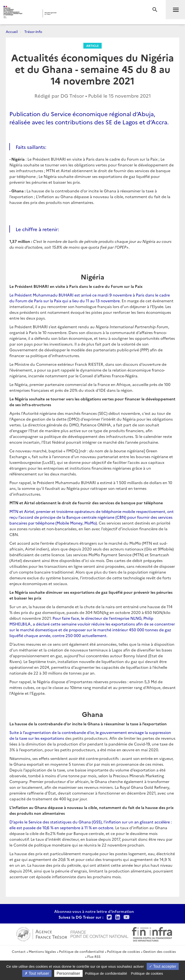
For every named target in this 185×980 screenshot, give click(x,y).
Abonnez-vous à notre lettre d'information (94, 911)
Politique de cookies (123, 951)
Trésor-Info (33, 32)
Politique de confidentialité (81, 951)
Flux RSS (94, 956)
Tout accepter (163, 966)
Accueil (12, 32)
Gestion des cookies (159, 951)
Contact (19, 951)
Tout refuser (37, 973)
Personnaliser (68, 973)
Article (92, 46)
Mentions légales (42, 951)
